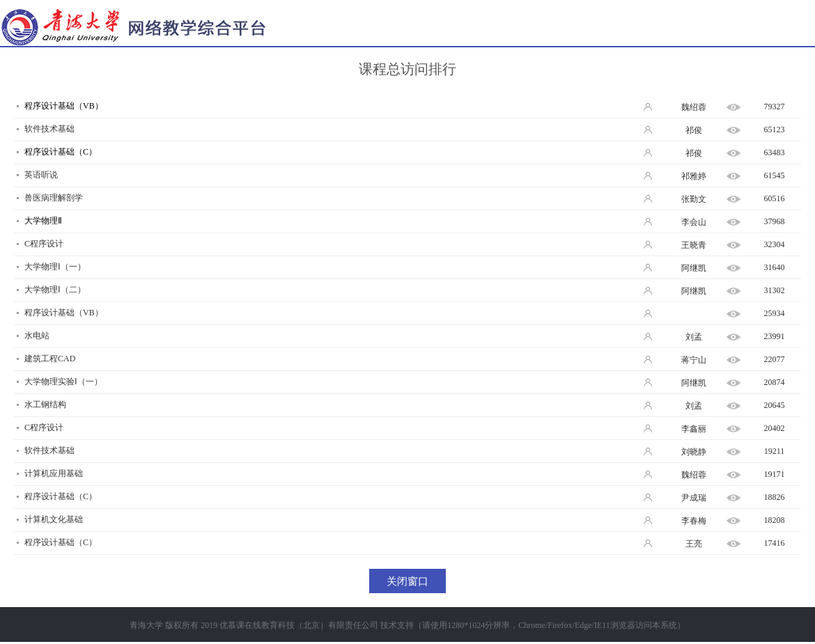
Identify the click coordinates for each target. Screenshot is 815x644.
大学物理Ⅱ (43, 221)
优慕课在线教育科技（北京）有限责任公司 (299, 625)
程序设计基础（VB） (64, 106)
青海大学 (146, 625)
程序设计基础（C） (61, 152)
